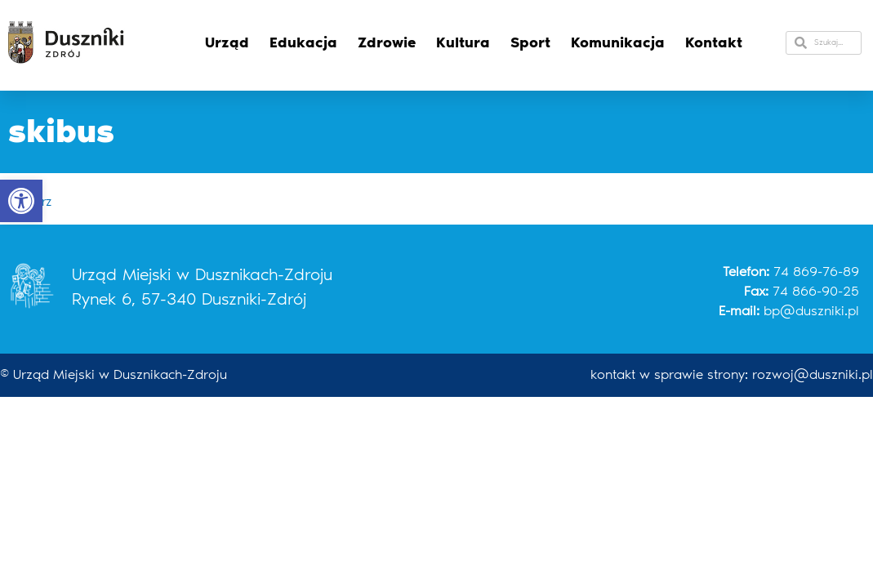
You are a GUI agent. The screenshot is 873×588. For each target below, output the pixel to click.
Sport (530, 42)
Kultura (463, 42)
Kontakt (714, 42)
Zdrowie (387, 42)
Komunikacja (618, 42)
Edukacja (303, 42)
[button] (21, 201)
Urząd (227, 42)
